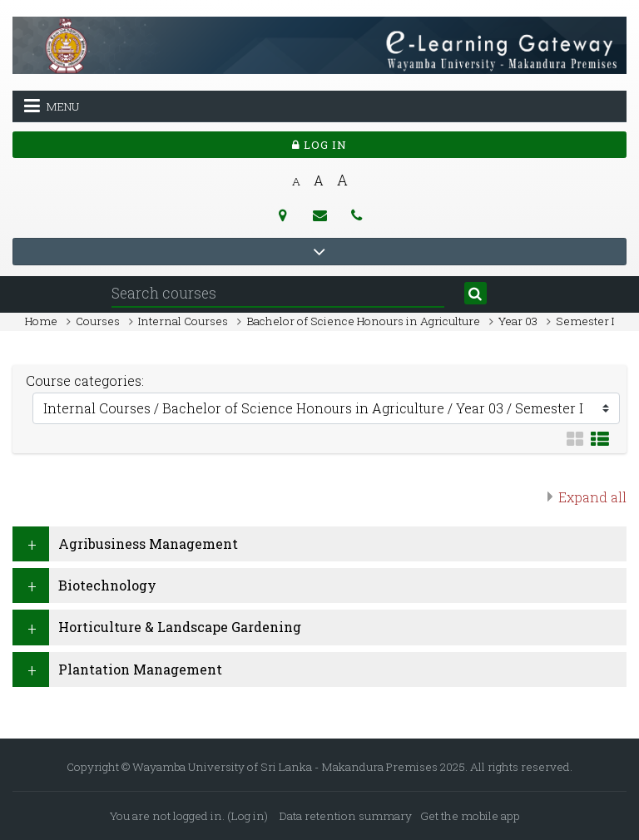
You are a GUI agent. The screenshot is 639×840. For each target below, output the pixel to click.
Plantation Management (140, 669)
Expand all (592, 497)
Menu (52, 106)
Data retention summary (346, 816)
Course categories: (85, 380)
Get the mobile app (470, 816)
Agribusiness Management (148, 544)
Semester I (585, 321)
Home (41, 321)
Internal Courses (183, 321)
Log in (319, 145)
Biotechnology (107, 585)
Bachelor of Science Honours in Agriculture (364, 321)
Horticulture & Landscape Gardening (180, 627)
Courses (98, 321)
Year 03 (518, 321)
